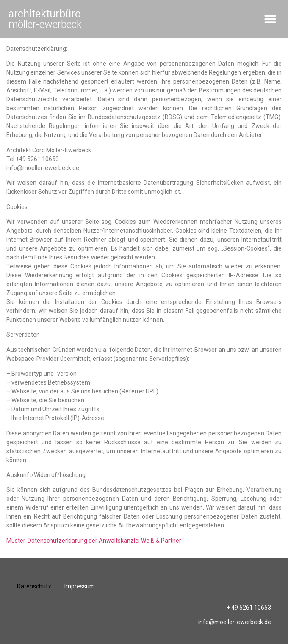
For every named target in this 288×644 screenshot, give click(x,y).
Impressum (80, 586)
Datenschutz (34, 586)
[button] (270, 19)
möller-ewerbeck (45, 19)
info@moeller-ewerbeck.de (235, 622)
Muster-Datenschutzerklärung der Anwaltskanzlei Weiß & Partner (94, 541)
